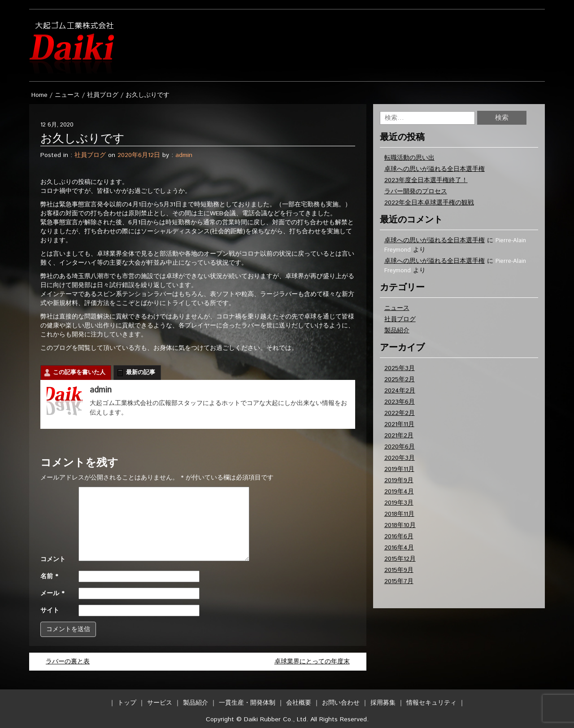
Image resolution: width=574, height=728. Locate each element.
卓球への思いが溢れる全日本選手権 (435, 169)
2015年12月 (400, 559)
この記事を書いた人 (79, 373)
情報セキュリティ (431, 703)
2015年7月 (399, 581)
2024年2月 (400, 391)
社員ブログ (103, 95)
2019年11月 (399, 469)
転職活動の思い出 (409, 158)
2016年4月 (399, 548)
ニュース (67, 95)
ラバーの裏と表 (68, 662)
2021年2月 (399, 436)
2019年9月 (399, 480)
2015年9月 (399, 570)
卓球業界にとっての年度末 (312, 662)
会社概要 (299, 703)
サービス (160, 703)
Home (39, 95)
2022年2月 (400, 413)
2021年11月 (399, 424)
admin (184, 155)
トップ (127, 703)
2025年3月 (400, 368)
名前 (49, 576)
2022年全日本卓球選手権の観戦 (429, 203)
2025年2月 (400, 379)
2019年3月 (399, 503)
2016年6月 (399, 536)
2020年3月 (400, 458)
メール (52, 593)
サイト (50, 610)
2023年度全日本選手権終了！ (426, 180)
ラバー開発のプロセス (416, 192)
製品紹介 (397, 331)
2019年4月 (399, 492)
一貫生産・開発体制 (247, 703)
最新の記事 (141, 373)
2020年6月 (400, 447)
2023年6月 (400, 402)
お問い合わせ (341, 703)
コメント (53, 559)
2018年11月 (399, 514)
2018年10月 (400, 525)
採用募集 (383, 703)
